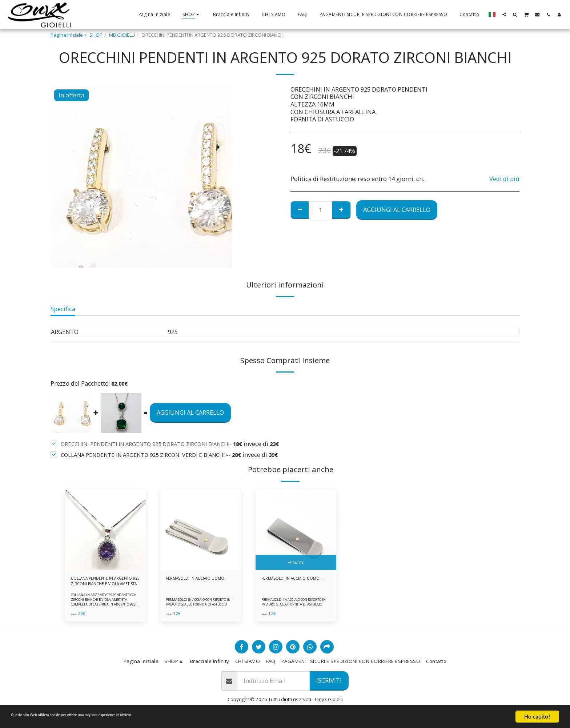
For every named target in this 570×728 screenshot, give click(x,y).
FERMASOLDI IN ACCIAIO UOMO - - (296, 583)
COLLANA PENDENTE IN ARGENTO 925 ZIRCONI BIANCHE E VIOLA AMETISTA (101, 583)
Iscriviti (329, 684)
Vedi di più (504, 179)
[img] (105, 530)
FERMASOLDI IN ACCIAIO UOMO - (200, 583)
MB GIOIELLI (122, 35)
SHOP (96, 35)
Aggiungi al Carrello (397, 210)
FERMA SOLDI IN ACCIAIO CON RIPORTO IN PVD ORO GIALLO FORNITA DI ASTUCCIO (195, 603)
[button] (504, 14)
